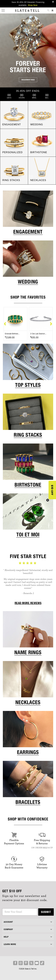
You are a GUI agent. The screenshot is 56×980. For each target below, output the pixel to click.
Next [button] (51, 324)
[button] (52, 490)
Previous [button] (5, 324)
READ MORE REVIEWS (28, 603)
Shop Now (33, 5)
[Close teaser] (48, 500)
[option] (15, 324)
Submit (46, 912)
